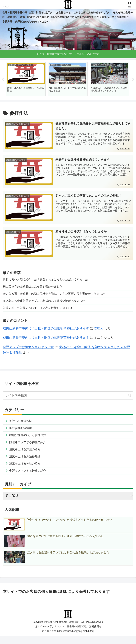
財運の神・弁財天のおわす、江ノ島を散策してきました (43, 311)
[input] (68, 399)
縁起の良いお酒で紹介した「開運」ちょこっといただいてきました (51, 280)
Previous (3, 80)
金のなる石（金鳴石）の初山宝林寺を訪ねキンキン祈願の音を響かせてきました (60, 295)
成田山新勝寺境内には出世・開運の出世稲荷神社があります (46, 332)
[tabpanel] (26, 79)
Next (133, 80)
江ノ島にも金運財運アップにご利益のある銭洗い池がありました (49, 303)
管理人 (99, 332)
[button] (130, 399)
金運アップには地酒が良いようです (28, 350)
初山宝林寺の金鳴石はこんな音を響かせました (36, 288)
